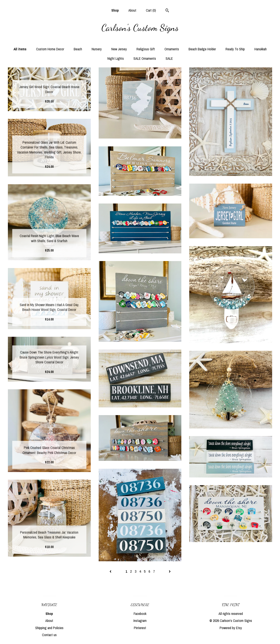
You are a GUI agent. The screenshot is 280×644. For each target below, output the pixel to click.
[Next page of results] (170, 571)
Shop (115, 10)
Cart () (151, 10)
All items (20, 49)
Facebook (140, 614)
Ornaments (172, 49)
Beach (78, 49)
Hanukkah (261, 49)
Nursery (97, 49)
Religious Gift (146, 49)
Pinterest (140, 628)
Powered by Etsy (231, 628)
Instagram (140, 621)
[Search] (167, 11)
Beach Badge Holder (202, 49)
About (132, 10)
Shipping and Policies (49, 628)
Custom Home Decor (50, 49)
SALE (169, 58)
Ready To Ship (235, 49)
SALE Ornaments (145, 58)
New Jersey (119, 49)
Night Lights (116, 58)
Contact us (49, 635)
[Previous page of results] (111, 571)
